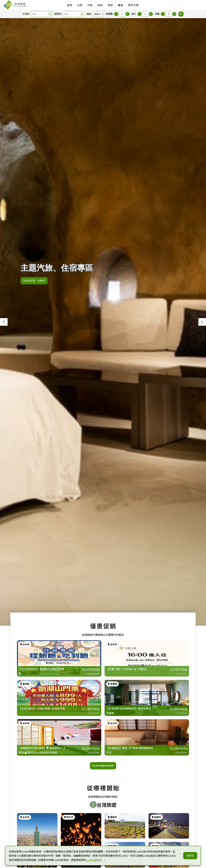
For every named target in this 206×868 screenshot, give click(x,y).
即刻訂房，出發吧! (34, 281)
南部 (100, 5)
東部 (110, 5)
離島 (121, 5)
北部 (80, 5)
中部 (90, 5)
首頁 (69, 5)
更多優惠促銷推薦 (103, 822)
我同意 (190, 855)
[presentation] (4, 322)
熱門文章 (133, 5)
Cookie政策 (94, 860)
